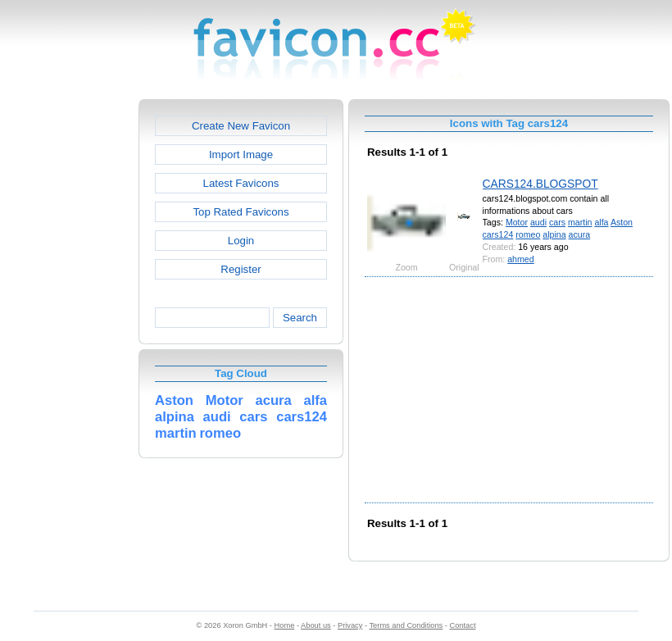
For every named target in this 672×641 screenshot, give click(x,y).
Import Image (241, 155)
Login (241, 241)
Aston (622, 222)
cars (557, 222)
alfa (601, 222)
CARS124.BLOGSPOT (540, 184)
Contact (463, 625)
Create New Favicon (241, 126)
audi (538, 222)
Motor (517, 222)
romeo (528, 234)
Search (300, 318)
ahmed (520, 259)
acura (580, 234)
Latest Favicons (241, 183)
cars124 (498, 234)
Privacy (350, 625)
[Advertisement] (68, 345)
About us (316, 625)
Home (285, 625)
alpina (554, 234)
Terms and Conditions (406, 625)
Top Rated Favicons (241, 212)
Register (241, 269)
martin (580, 222)
